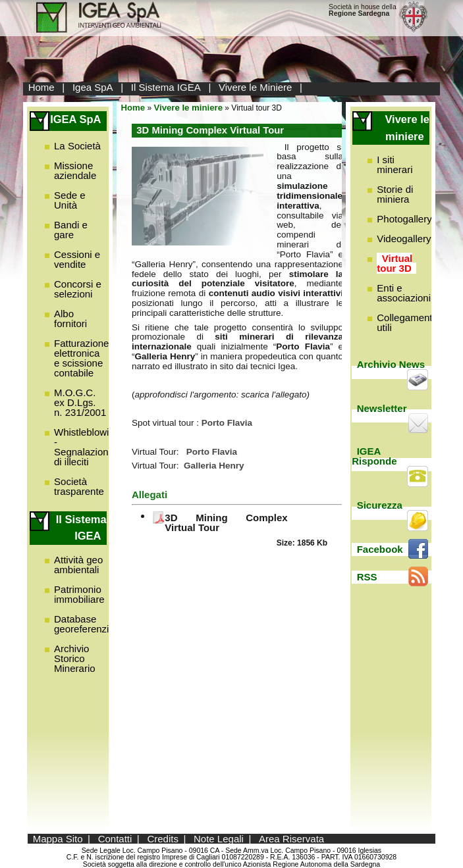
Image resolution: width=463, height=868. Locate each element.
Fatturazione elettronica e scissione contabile (81, 358)
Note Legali (219, 839)
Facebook (380, 549)
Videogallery (404, 239)
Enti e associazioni (404, 293)
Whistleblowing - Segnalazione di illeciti (87, 447)
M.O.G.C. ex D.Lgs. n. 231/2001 (80, 402)
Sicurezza (380, 505)
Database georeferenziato (88, 624)
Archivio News (391, 364)
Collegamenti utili (406, 322)
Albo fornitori (70, 319)
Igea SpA (93, 87)
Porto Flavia (212, 452)
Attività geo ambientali (78, 565)
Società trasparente (79, 486)
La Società (77, 146)
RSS (367, 577)
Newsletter (382, 408)
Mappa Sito (58, 839)
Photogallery (404, 219)
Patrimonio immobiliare (79, 594)
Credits (163, 839)
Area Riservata (291, 839)
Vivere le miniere (188, 108)
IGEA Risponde (374, 456)
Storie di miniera (395, 194)
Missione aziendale (75, 170)
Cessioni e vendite (77, 259)
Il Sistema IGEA (166, 87)
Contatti (115, 839)
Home (41, 87)
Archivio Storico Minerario (75, 658)
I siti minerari (395, 165)
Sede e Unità (70, 200)
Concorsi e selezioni (78, 289)
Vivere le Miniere (255, 87)
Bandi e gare (71, 230)
